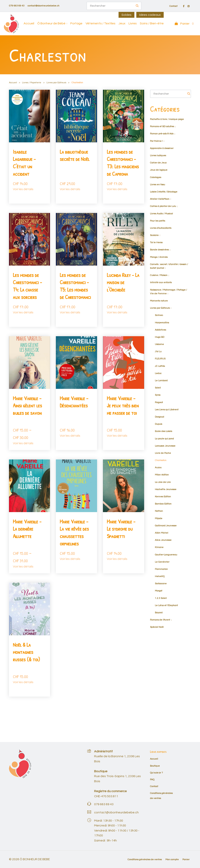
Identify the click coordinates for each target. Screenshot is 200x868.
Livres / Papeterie (32, 83)
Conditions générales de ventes (145, 860)
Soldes (126, 15)
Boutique (155, 766)
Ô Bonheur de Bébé (51, 23)
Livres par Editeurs (56, 83)
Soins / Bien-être (152, 23)
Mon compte (172, 860)
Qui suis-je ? (156, 773)
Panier (186, 860)
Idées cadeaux (150, 15)
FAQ (152, 780)
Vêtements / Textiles (100, 23)
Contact (173, 6)
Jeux (122, 23)
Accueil (29, 23)
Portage (76, 23)
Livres (133, 23)
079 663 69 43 (17, 6)
